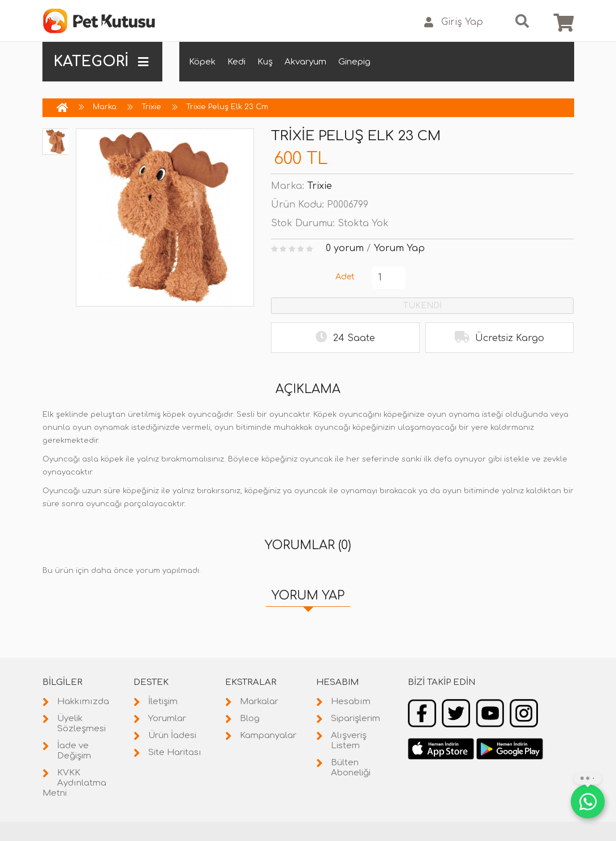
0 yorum (345, 248)
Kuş (265, 62)
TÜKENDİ (423, 306)
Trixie (151, 107)
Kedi (236, 62)
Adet (345, 277)
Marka (105, 107)
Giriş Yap (454, 22)
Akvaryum (305, 62)
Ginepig (354, 62)
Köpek (202, 62)
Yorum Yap (399, 248)
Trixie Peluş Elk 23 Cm (227, 107)
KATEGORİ (101, 62)
